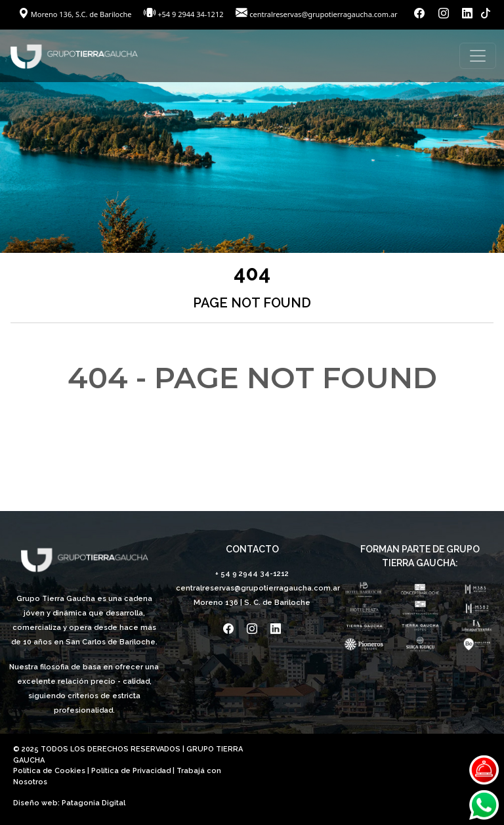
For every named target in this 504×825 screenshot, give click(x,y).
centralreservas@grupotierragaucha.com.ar (323, 14)
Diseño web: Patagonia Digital (69, 803)
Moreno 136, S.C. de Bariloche (76, 14)
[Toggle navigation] (478, 56)
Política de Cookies (49, 771)
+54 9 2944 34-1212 (190, 14)
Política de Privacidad (131, 771)
